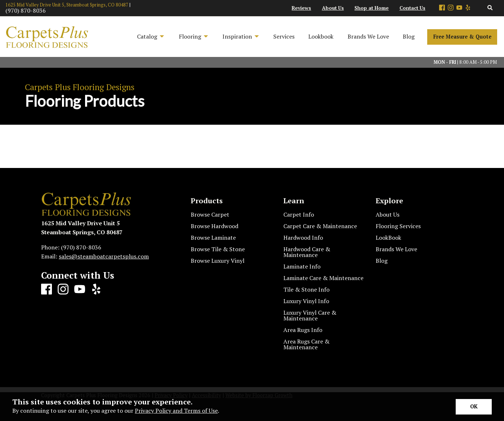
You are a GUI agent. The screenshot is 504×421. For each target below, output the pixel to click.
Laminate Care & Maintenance (323, 278)
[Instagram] (451, 8)
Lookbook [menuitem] (321, 36)
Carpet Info (299, 214)
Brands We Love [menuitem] (368, 36)
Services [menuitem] (284, 36)
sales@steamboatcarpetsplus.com (104, 256)
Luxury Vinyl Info (306, 301)
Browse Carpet (210, 214)
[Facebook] (442, 8)
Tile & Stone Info (306, 289)
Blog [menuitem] (409, 36)
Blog (382, 261)
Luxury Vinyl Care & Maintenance (310, 315)
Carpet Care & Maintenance (320, 226)
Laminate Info (302, 266)
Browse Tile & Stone (218, 249)
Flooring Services (398, 226)
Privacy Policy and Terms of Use (176, 411)
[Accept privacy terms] (474, 407)
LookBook (388, 238)
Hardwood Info (303, 238)
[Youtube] (459, 8)
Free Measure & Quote (462, 37)
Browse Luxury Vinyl (218, 261)
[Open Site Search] (490, 8)
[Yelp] (468, 8)
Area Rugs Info (303, 330)
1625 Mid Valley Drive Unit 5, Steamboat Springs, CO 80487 (67, 5)
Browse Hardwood (215, 226)
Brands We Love (396, 249)
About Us (388, 214)
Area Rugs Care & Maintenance (306, 344)
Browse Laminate (213, 238)
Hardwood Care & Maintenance (307, 252)
